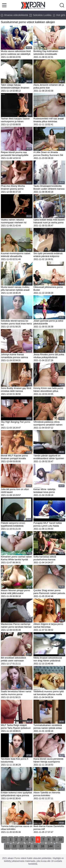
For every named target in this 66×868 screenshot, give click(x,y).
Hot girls (59, 15)
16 (42, 846)
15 (35, 846)
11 (7, 846)
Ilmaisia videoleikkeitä (14, 15)
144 (50, 846)
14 (29, 846)
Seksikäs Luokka (40, 15)
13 (21, 846)
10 (60, 840)
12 (14, 846)
